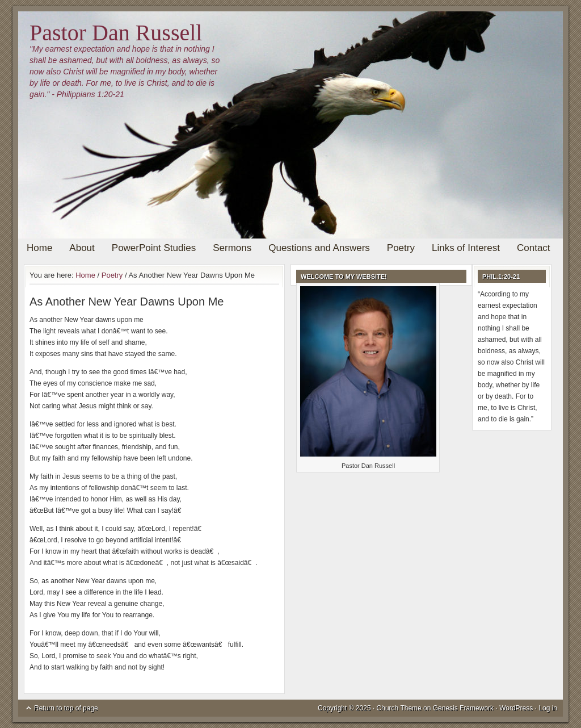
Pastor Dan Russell (116, 33)
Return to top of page (66, 708)
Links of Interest (466, 248)
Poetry (401, 248)
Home (39, 248)
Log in (548, 708)
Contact (534, 248)
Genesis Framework (463, 708)
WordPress (516, 708)
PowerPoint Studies (154, 248)
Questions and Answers (319, 248)
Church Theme (399, 708)
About (82, 248)
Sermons (232, 248)
